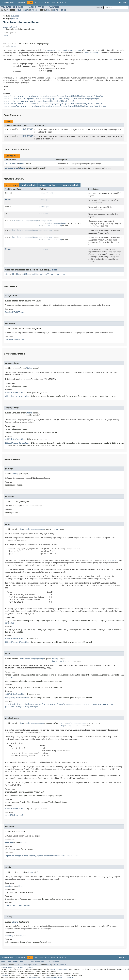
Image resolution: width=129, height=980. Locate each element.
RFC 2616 (112, 560)
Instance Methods (48, 185)
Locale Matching (91, 53)
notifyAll (45, 274)
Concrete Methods (70, 185)
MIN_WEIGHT (28, 136)
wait (53, 274)
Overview (5, 3)
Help (64, 3)
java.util (15, 19)
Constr (26, 10)
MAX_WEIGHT (28, 129)
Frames (31, 7)
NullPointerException (15, 393)
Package (22, 3)
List (14, 221)
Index (58, 3)
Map (41, 226)
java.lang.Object (10, 27)
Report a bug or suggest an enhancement (17, 967)
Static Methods (28, 185)
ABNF (112, 59)
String (22, 163)
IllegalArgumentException (17, 396)
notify (35, 274)
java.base (15, 16)
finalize (16, 274)
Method (34, 10)
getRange (43, 200)
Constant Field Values (14, 312)
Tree (41, 3)
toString (43, 249)
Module (14, 3)
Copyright (5, 975)
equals (42, 193)
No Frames (40, 7)
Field (19, 10)
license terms (34, 977)
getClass (26, 274)
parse (42, 230)
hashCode (43, 214)
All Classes (54, 7)
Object (14, 46)
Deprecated (50, 3)
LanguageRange (11, 163)
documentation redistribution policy (59, 977)
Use (36, 3)
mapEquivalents (46, 221)
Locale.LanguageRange (27, 221)
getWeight (44, 207)
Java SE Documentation (59, 969)
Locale (5, 36)
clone (7, 274)
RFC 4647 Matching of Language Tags (64, 50)
